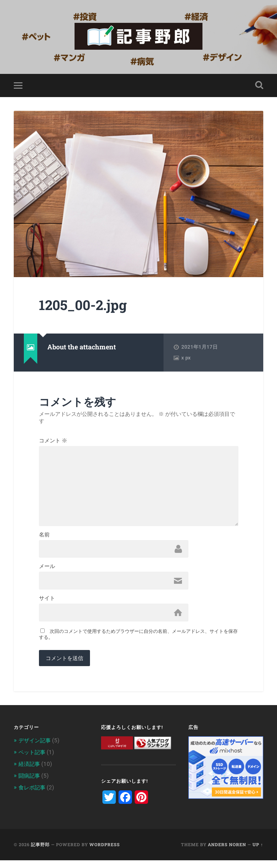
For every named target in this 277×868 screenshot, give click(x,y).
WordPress (105, 852)
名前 (44, 540)
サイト (47, 605)
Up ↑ (258, 852)
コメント (53, 442)
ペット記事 (33, 760)
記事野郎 (40, 852)
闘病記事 (30, 783)
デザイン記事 (36, 748)
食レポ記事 (33, 794)
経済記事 (30, 771)
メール (47, 573)
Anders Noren (227, 852)
